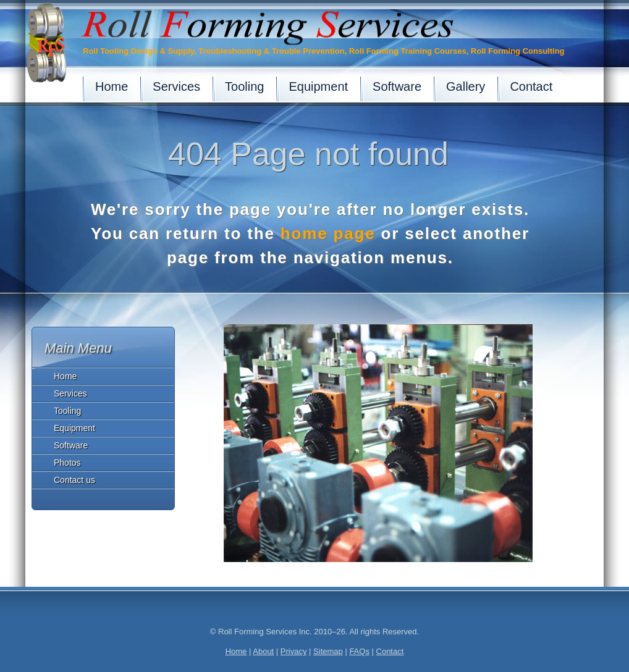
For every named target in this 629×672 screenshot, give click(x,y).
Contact (531, 86)
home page (328, 233)
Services (70, 393)
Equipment (74, 428)
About (263, 651)
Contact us (74, 480)
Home (65, 376)
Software (71, 445)
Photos (67, 463)
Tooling (67, 411)
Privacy (294, 651)
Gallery (466, 86)
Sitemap (328, 651)
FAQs (359, 651)
